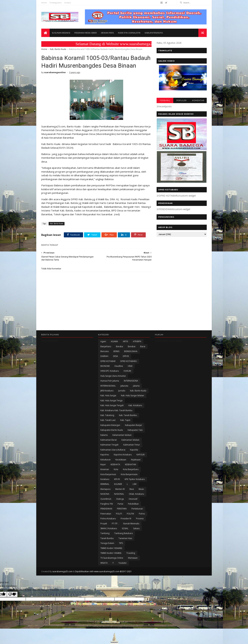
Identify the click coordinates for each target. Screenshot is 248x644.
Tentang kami (55, 3)
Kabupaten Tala (135, 430)
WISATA (104, 563)
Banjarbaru (106, 346)
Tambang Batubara (123, 533)
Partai (120, 504)
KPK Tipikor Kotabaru (135, 479)
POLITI (119, 514)
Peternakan (106, 514)
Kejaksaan (136, 460)
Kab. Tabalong (107, 415)
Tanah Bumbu (107, 538)
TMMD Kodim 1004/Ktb (111, 548)
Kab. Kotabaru (135, 405)
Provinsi (140, 519)
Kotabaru (105, 479)
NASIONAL (119, 494)
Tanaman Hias (125, 538)
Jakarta (136, 386)
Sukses (136, 528)
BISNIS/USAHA (131, 351)
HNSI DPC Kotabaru (110, 371)
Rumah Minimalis (131, 524)
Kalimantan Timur (132, 445)
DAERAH (104, 356)
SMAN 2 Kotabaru (109, 528)
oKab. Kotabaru (136, 494)
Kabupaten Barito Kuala (112, 430)
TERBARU (165, 100)
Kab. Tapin (125, 420)
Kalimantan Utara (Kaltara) (113, 450)
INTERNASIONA (131, 381)
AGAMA (114, 341)
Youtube (122, 563)
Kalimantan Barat (109, 440)
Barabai (132, 346)
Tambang (105, 533)
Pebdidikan (133, 504)
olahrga (120, 499)
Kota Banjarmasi (108, 474)
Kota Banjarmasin (129, 474)
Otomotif (133, 499)
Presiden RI (126, 519)
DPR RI (126, 356)
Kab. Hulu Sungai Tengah (112, 405)
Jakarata (124, 386)
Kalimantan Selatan (130, 440)
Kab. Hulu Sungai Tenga (111, 401)
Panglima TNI (107, 504)
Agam (103, 341)
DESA (116, 356)
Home (44, 3)
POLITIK (130, 514)
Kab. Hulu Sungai (108, 395)
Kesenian (105, 469)
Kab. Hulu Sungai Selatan (133, 395)
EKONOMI (105, 366)
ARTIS (125, 341)
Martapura (105, 489)
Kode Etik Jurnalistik (129, 33)
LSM (135, 484)
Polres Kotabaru (108, 519)
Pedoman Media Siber (86, 33)
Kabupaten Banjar (134, 425)
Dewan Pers (107, 33)
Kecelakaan (121, 460)
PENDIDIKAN (106, 509)
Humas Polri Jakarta (110, 381)
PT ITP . (115, 524)
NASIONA (105, 494)
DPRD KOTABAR (108, 361)
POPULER (182, 100)
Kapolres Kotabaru (123, 455)
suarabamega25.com (62, 571)
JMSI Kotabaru (107, 391)
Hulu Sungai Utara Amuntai (113, 376)
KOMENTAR (198, 100)
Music (141, 489)
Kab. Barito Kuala (58, 49)
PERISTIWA (122, 509)
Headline (119, 366)
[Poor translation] (12, 594)
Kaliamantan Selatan (122, 435)
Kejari (103, 464)
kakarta (104, 435)
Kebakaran (106, 460)
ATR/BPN (137, 341)
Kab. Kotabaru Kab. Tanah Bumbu (116, 410)
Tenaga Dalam (107, 543)
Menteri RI (120, 489)
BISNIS (116, 351)
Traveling (131, 553)
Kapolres (105, 455)
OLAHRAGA (106, 499)
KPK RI (117, 479)
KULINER (118, 484)
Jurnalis (122, 391)
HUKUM (127, 371)
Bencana (105, 351)
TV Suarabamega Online (112, 558)
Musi (132, 489)
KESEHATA (115, 464)
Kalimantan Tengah (109, 445)
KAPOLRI (141, 455)
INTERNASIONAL (108, 386)
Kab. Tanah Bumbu (128, 415)
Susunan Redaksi (61, 33)
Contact (67, 3)
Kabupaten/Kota (154, 33)
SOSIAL (125, 528)
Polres (142, 514)
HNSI (130, 366)
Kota (116, 469)
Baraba (119, 346)
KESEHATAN (131, 464)
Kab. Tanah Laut (108, 420)
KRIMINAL (105, 484)
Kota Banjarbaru (131, 469)
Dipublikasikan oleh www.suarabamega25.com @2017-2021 (103, 571)
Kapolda (134, 450)
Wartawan (133, 558)
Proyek (104, 524)
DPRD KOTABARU (129, 361)
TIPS (121, 543)
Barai (143, 346)
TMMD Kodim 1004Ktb (111, 553)
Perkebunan (137, 509)
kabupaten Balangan (110, 425)
